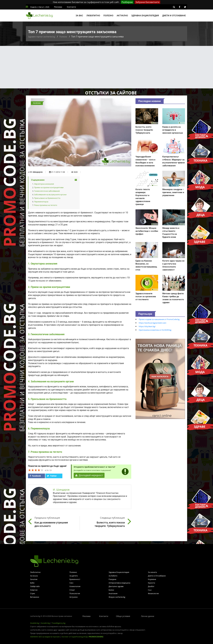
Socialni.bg (45, 623)
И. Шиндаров (36, 172)
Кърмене (152, 579)
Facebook (35, 476)
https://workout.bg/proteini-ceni (152, 323)
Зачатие (34, 579)
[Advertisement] (107, 67)
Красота (151, 583)
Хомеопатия (75, 586)
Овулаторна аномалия (44, 184)
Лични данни (148, 616)
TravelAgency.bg (58, 623)
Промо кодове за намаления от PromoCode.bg (159, 319)
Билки (111, 590)
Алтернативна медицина (119, 583)
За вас (79, 16)
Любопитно (93, 16)
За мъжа (34, 576)
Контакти (71, 7)
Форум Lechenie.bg (117, 597)
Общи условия (123, 616)
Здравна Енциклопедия (119, 572)
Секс (71, 583)
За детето (74, 576)
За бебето (113, 576)
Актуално (122, 16)
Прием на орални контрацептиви (49, 187)
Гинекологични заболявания (47, 191)
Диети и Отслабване (157, 576)
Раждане (112, 579)
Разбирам (127, 2)
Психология (75, 593)
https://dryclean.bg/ (147, 326)
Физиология (153, 593)
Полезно (108, 16)
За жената (152, 572)
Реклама (58, 7)
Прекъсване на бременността (47, 198)
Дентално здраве (116, 586)
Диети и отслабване (174, 16)
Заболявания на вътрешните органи (50, 195)
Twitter (52, 476)
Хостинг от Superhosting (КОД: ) (82, 637)
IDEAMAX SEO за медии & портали (45, 637)
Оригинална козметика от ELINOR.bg (155, 330)
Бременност (75, 579)
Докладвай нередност (89, 475)
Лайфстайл (35, 586)
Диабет (151, 586)
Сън (150, 590)
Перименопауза (41, 202)
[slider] (36, 470)
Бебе (32, 583)
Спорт (72, 590)
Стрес (33, 593)
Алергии (34, 590)
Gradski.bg (35, 623)
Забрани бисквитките (147, 2)
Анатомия (113, 593)
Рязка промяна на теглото (46, 205)
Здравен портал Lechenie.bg (42, 37)
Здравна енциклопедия (145, 16)
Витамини (35, 597)
